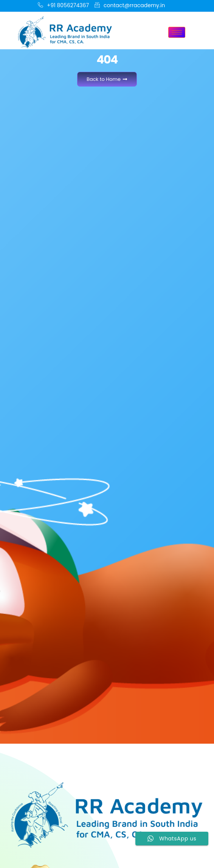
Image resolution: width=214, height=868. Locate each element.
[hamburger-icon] (177, 32)
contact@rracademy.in (130, 6)
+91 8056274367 (63, 6)
